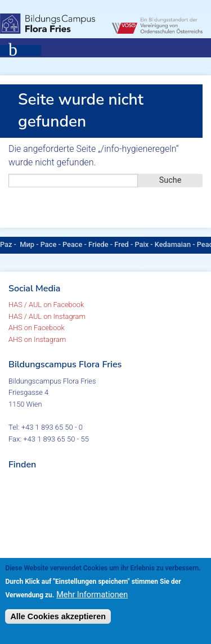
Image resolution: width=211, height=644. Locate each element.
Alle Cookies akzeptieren (58, 616)
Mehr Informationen (92, 595)
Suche (170, 180)
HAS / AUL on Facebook (46, 305)
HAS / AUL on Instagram (47, 316)
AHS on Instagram (37, 339)
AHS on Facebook (37, 328)
